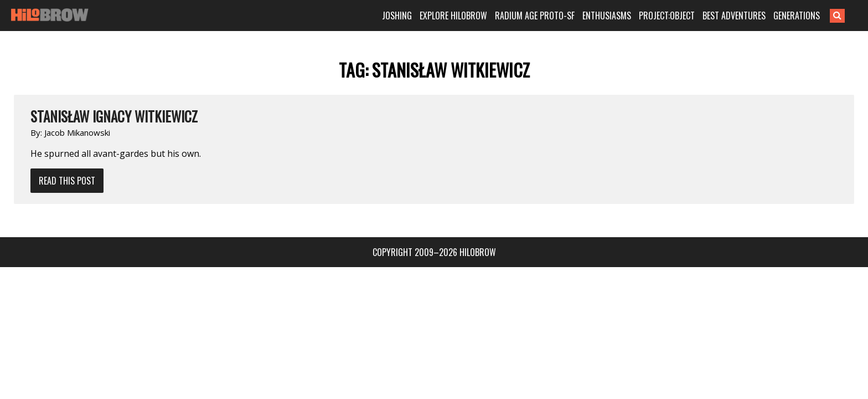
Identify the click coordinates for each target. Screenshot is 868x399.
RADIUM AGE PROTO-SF (552, 16)
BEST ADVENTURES (751, 16)
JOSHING (414, 16)
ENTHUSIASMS (624, 16)
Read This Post (67, 181)
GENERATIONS (814, 16)
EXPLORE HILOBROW (471, 16)
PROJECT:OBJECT (684, 16)
